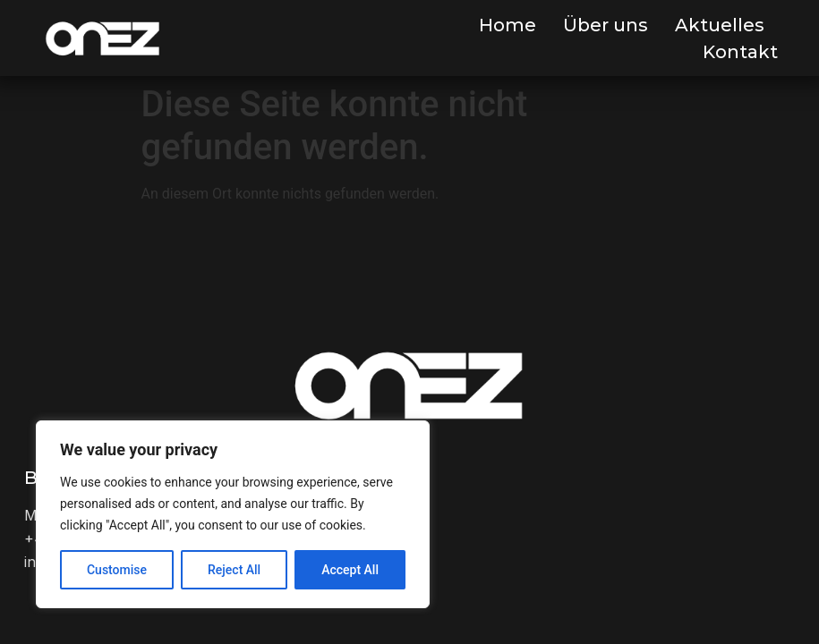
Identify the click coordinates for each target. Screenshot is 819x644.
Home (508, 25)
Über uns (606, 25)
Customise (117, 570)
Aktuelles (720, 25)
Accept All (350, 570)
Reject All (234, 570)
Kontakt (740, 52)
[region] (233, 514)
